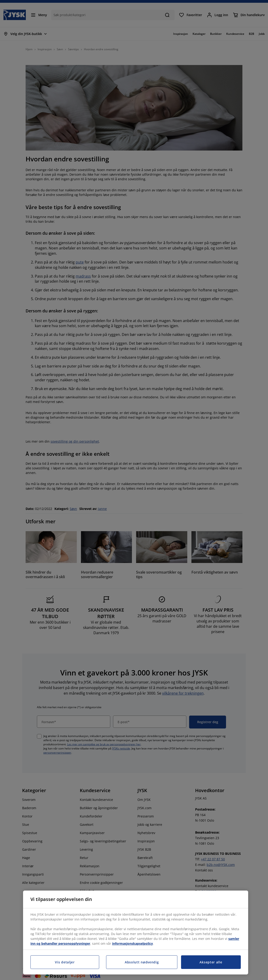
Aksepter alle (211, 962)
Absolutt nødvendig (142, 962)
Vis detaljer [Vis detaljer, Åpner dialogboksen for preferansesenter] (65, 962)
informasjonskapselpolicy (133, 943)
